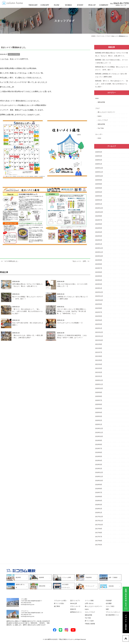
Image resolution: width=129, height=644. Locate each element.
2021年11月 (99, 336)
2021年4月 (99, 364)
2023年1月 (99, 288)
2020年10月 (99, 388)
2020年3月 (99, 416)
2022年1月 (99, 328)
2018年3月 (99, 505)
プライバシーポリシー (113, 612)
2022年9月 (99, 304)
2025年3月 (99, 196)
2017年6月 (99, 541)
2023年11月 (99, 252)
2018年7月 (99, 492)
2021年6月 (99, 356)
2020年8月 (99, 396)
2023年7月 (99, 268)
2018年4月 (99, 501)
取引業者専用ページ (112, 615)
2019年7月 (99, 448)
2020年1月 (99, 424)
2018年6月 (99, 497)
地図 (107, 609)
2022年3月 (99, 324)
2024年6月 (99, 224)
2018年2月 (99, 509)
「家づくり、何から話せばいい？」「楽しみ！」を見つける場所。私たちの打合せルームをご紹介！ (27, 311)
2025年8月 (99, 184)
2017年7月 (99, 537)
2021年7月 (99, 352)
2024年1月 (99, 244)
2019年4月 (99, 460)
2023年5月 (99, 276)
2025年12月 (99, 168)
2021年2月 (99, 372)
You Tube (101, 128)
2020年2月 (99, 420)
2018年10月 (99, 480)
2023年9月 (99, 260)
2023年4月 (99, 280)
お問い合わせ (89, 603)
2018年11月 (99, 476)
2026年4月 (99, 152)
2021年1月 (99, 376)
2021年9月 (99, 344)
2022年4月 (99, 320)
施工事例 (57, 606)
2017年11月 (99, 521)
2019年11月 (99, 432)
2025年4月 (99, 192)
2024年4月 (99, 232)
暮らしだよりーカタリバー (106, 112)
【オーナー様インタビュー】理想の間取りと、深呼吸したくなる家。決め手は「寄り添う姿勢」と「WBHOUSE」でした (72, 311)
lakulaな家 (74, 603)
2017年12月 (99, 517)
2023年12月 (99, 248)
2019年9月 (99, 440)
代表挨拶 (109, 601)
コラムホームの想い (60, 601)
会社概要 (109, 603)
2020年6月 (99, 404)
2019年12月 (99, 428)
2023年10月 (99, 256)
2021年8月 (99, 348)
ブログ (97, 108)
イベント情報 (89, 601)
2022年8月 (99, 308)
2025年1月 (99, 204)
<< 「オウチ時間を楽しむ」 (10, 261)
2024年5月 (99, 228)
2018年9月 (99, 485)
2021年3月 (99, 368)
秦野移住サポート (76, 612)
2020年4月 (99, 412)
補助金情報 (101, 102)
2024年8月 (99, 216)
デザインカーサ (75, 606)
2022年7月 (99, 312)
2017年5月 (99, 545)
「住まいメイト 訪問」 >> (80, 261)
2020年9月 (99, 392)
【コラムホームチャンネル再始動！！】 (70, 323)
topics (100, 116)
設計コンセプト (75, 601)
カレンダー (99, 134)
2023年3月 (99, 284)
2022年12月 (99, 292)
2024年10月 (99, 212)
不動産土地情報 (90, 624)
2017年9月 (99, 529)
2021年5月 (99, 360)
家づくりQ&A (89, 621)
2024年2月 (99, 240)
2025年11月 (99, 172)
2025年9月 (99, 180)
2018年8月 (99, 489)
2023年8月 (99, 264)
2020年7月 (99, 400)
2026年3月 (99, 156)
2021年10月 (99, 340)
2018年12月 (99, 472)
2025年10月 (99, 176)
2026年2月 (99, 160)
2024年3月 (99, 236)
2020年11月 (99, 384)
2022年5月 (99, 316)
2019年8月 (99, 444)
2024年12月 (99, 208)
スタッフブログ (103, 120)
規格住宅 (73, 609)
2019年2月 (99, 469)
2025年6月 (99, 188)
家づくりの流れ (59, 603)
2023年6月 (99, 272)
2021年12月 (99, 332)
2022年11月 (99, 296)
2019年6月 (99, 452)
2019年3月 (99, 464)
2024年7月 (99, 220)
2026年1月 (99, 164)
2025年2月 (99, 200)
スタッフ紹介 (110, 606)
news (97, 98)
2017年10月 (99, 525)
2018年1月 (99, 513)
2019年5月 (99, 456)
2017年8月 (99, 533)
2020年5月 (99, 408)
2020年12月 (99, 380)
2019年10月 (99, 436)
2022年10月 (99, 300)
